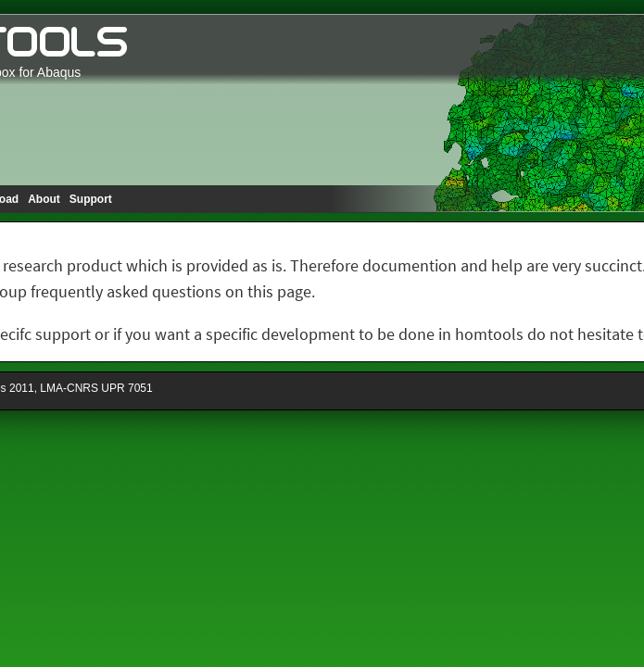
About (44, 199)
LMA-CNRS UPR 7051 (96, 388)
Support (91, 199)
